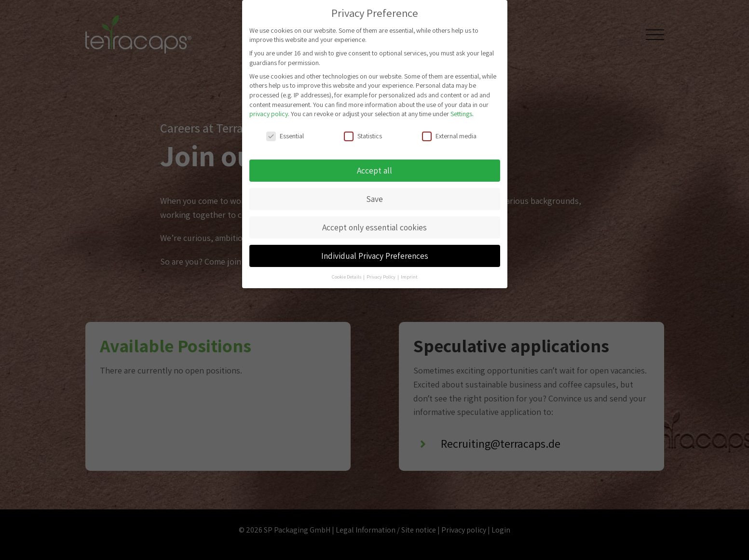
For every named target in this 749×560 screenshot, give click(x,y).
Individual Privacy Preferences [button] (375, 252)
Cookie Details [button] (347, 273)
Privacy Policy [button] (381, 273)
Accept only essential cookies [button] (374, 223)
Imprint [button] (409, 273)
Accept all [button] (374, 167)
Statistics (363, 132)
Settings (461, 110)
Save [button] (374, 195)
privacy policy (269, 110)
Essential (285, 132)
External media (449, 132)
